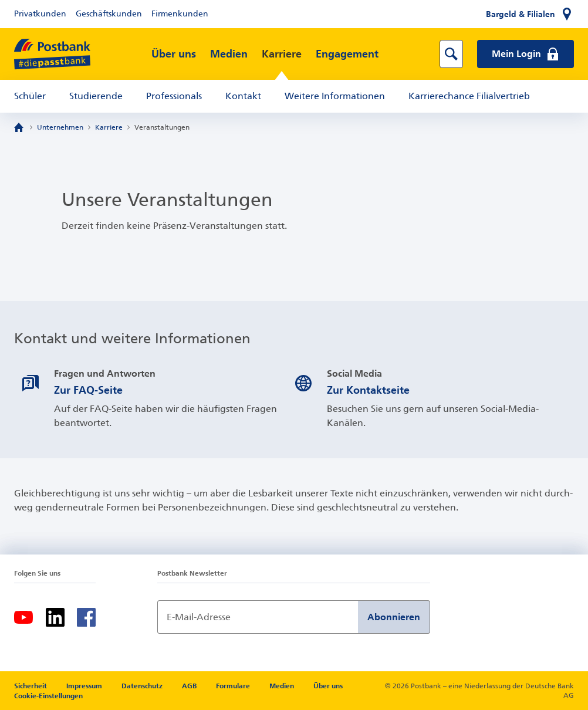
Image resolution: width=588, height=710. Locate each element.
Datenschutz (143, 686)
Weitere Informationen (335, 96)
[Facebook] (86, 617)
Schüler (30, 96)
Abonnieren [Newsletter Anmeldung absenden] (394, 617)
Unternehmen (60, 127)
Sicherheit (31, 686)
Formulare (234, 686)
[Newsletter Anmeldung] (258, 617)
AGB (190, 686)
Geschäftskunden (109, 14)
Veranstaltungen (162, 127)
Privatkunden (40, 14)
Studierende (96, 96)
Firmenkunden (180, 14)
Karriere (282, 54)
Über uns (174, 54)
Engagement (347, 54)
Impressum (85, 686)
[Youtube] (23, 617)
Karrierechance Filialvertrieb (469, 96)
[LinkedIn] (55, 617)
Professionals (174, 96)
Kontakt (243, 96)
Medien (229, 54)
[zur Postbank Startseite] (52, 54)
